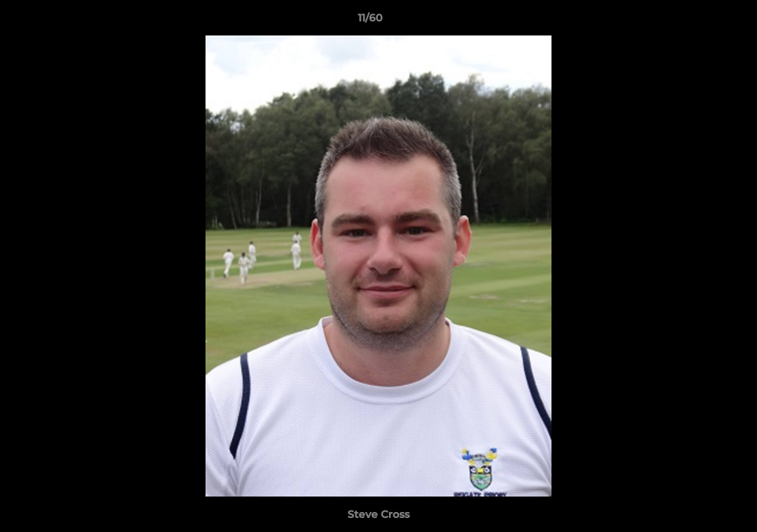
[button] (695, 21)
